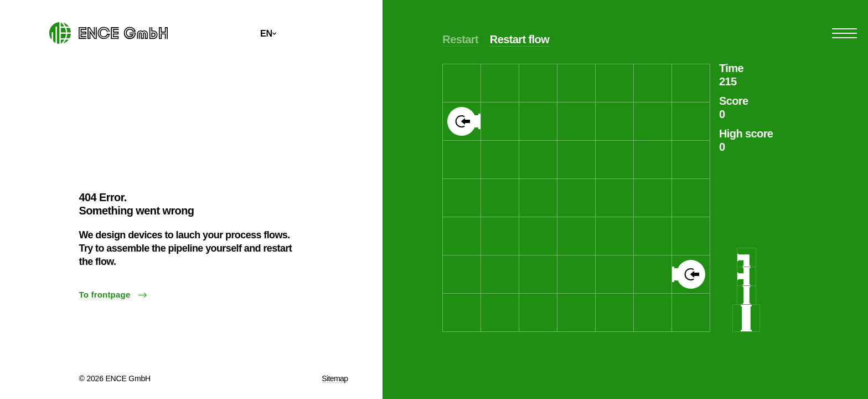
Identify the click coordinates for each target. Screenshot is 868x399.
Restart (460, 39)
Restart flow (520, 39)
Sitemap (335, 378)
